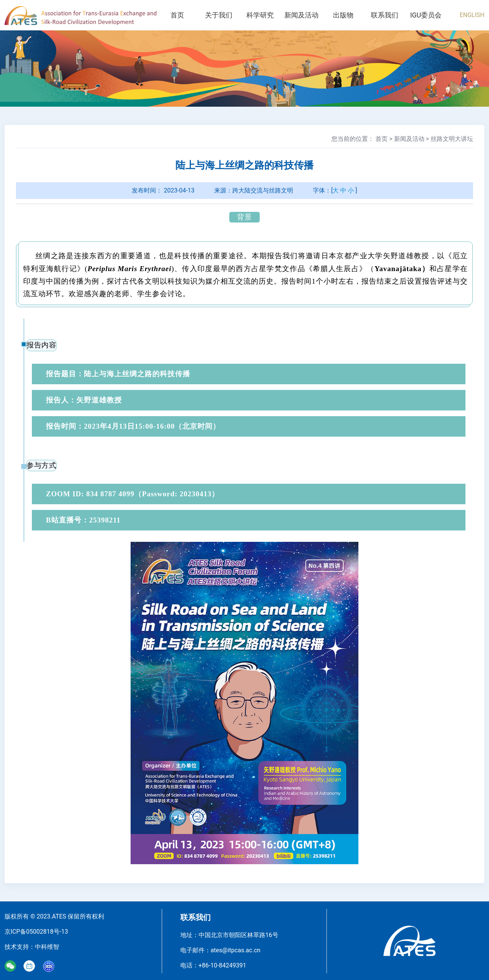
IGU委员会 (426, 15)
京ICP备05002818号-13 (36, 932)
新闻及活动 (301, 15)
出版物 (343, 15)
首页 (177, 15)
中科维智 (47, 947)
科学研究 (260, 15)
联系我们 (384, 15)
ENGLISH (472, 15)
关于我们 (219, 15)
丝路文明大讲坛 (452, 139)
